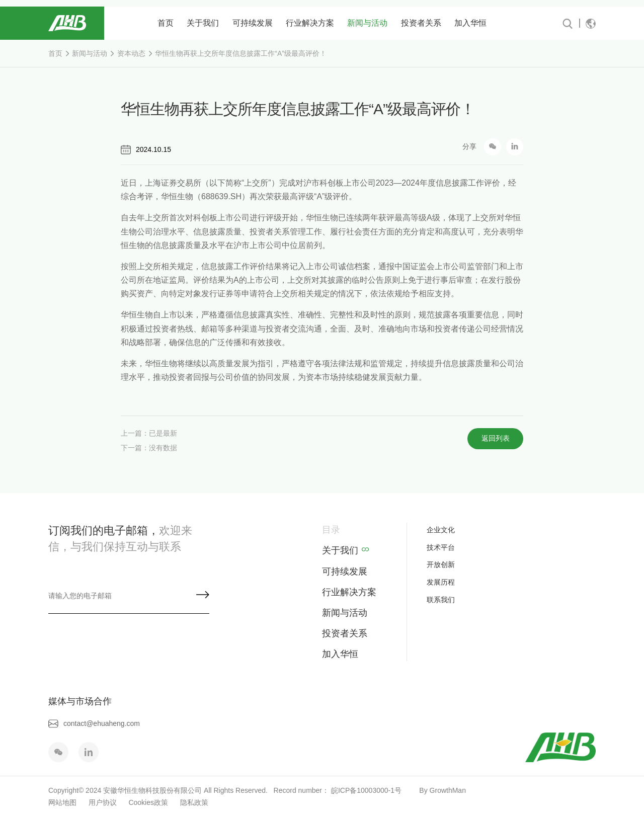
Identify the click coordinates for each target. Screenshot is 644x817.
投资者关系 (421, 23)
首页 (166, 23)
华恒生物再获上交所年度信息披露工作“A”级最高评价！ (241, 53)
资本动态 (131, 53)
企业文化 (441, 530)
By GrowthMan (441, 790)
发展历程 (441, 582)
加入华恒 (470, 23)
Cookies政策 (148, 802)
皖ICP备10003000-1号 (366, 790)
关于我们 (203, 23)
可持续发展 (253, 23)
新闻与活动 (367, 23)
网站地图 (62, 802)
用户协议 (103, 802)
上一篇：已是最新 (149, 439)
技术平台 (441, 547)
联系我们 (441, 600)
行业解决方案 (310, 23)
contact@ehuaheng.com (94, 724)
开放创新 (441, 564)
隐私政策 (194, 802)
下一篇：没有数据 (149, 453)
